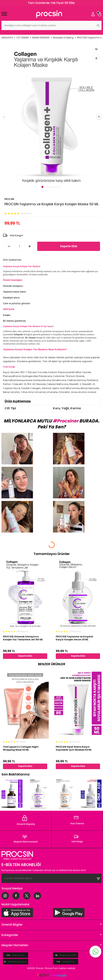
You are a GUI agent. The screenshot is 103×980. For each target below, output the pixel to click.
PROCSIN (9, 199)
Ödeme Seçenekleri (35, 260)
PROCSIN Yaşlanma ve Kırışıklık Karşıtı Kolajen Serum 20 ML (74, 638)
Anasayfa (7, 38)
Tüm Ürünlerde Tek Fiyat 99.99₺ (51, 3)
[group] (51, 114)
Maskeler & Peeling (63, 38)
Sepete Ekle (69, 246)
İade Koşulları (56, 260)
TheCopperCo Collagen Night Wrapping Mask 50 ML (21, 748)
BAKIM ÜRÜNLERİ (41, 38)
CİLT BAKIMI (23, 38)
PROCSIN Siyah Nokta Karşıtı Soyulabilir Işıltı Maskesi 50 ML (74, 748)
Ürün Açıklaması (12, 260)
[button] (42, 187)
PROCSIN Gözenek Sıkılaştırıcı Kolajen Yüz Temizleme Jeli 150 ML (23, 638)
